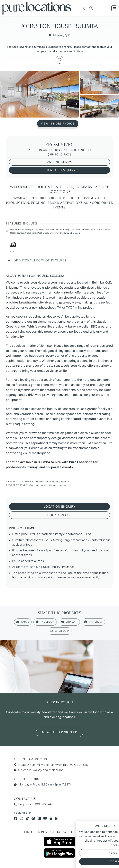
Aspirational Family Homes (53, 482)
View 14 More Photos (58, 124)
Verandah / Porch (90, 229)
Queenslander (58, 485)
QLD (68, 35)
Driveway (64, 233)
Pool (40, 233)
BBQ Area (75, 233)
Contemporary (39, 485)
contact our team (78, 577)
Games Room (17, 229)
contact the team (93, 47)
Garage (29, 229)
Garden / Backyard (27, 233)
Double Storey (62, 229)
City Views (39, 229)
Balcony (50, 229)
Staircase (75, 229)
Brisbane (58, 35)
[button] (114, 8)
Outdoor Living (51, 233)
